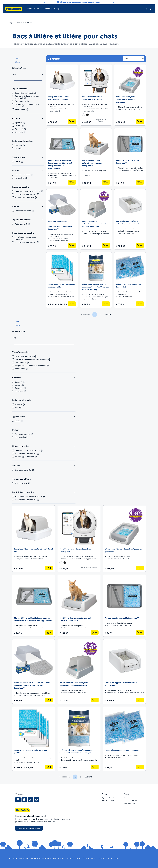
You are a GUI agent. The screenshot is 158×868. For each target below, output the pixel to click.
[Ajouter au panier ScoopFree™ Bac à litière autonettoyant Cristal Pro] (72, 122)
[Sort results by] (133, 59)
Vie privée (53, 858)
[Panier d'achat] (146, 9)
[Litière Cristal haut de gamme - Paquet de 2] (130, 280)
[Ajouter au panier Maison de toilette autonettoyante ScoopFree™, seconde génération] (106, 245)
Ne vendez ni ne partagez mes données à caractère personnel (79, 858)
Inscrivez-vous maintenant (29, 828)
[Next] (114, 2)
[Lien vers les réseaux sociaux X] (30, 800)
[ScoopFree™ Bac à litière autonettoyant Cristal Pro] (62, 95)
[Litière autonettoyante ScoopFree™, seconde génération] (130, 95)
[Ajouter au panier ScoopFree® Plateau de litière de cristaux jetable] (72, 304)
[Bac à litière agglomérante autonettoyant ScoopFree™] (130, 219)
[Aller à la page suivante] (109, 315)
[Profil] (151, 9)
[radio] (83, 115)
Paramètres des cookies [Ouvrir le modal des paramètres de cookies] (111, 858)
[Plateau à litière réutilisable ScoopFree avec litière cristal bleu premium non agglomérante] (62, 157)
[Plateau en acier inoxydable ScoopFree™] (130, 157)
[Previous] (44, 2)
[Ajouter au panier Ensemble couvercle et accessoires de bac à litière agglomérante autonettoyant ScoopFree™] (72, 245)
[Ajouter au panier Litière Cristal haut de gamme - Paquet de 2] (140, 304)
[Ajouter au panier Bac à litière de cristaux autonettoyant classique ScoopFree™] (106, 182)
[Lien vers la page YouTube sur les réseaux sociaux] (36, 800)
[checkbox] (13, 93)
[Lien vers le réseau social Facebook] (24, 800)
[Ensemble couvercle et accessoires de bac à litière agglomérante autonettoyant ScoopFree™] (62, 219)
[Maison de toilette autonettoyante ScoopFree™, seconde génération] (96, 219)
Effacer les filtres (19, 68)
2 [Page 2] (100, 315)
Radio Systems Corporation (24, 858)
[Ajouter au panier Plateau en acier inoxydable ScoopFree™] (140, 182)
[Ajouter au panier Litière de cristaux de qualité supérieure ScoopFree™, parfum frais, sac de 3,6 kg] (106, 304)
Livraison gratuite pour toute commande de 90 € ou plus (81, 2)
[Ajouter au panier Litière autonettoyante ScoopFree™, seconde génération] (140, 122)
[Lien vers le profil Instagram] (18, 800)
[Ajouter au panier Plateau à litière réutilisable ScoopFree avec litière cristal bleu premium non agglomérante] (72, 182)
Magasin (12, 23)
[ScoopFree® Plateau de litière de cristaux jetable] (62, 280)
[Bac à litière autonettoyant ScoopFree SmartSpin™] (96, 95)
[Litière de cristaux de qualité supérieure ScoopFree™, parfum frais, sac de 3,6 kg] (96, 280)
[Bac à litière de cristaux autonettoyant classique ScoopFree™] (96, 157)
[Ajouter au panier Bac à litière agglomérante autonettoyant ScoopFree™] (140, 245)
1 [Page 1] (95, 315)
